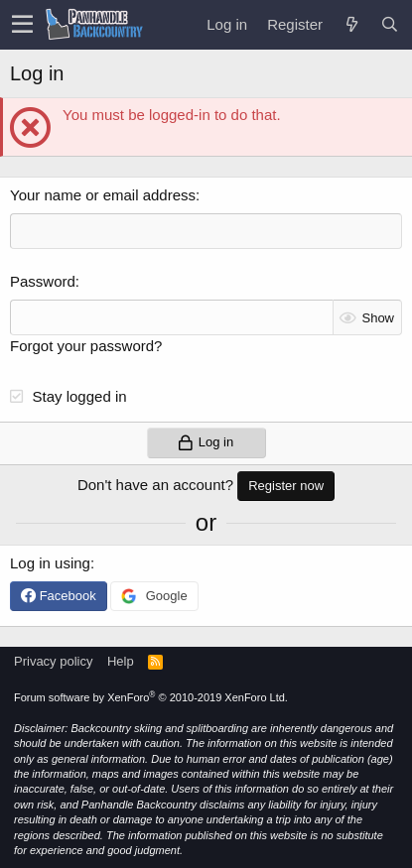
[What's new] (351, 24)
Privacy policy (53, 661)
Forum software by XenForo (151, 697)
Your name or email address (103, 195)
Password (43, 281)
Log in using (50, 563)
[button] (22, 25)
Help (121, 661)
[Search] (389, 24)
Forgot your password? (86, 346)
